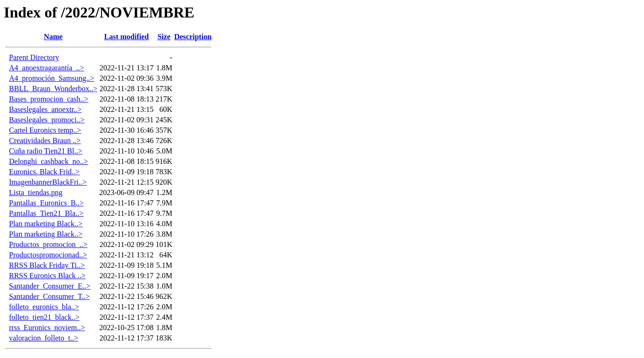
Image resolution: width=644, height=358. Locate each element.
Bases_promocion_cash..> (49, 99)
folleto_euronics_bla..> (44, 307)
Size (164, 37)
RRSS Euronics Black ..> (47, 276)
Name (53, 37)
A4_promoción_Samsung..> (52, 78)
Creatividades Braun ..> (45, 141)
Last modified (126, 37)
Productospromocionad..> (48, 255)
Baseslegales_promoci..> (47, 120)
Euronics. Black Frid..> (44, 172)
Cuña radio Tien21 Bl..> (46, 151)
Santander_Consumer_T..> (49, 296)
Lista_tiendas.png (36, 192)
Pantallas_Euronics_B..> (46, 203)
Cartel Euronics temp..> (45, 130)
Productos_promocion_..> (48, 244)
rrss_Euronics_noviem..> (47, 328)
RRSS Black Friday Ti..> (47, 265)
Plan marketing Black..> (46, 224)
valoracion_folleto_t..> (44, 338)
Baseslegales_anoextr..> (45, 109)
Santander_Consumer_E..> (50, 286)
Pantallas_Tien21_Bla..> (46, 213)
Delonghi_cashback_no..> (48, 161)
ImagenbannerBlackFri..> (48, 182)
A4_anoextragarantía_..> (47, 68)
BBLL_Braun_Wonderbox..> (53, 89)
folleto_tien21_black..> (44, 317)
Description (193, 37)
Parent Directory (34, 57)
